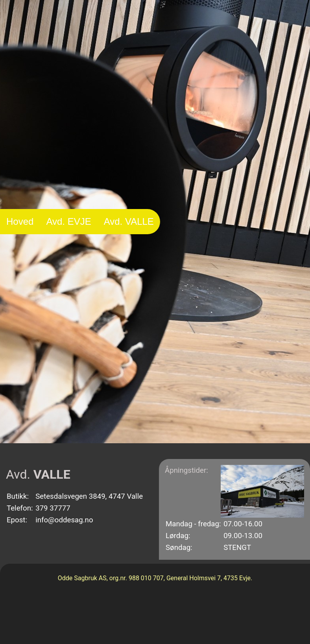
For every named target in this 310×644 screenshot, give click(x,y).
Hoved (20, 221)
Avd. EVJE (68, 221)
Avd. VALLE (129, 221)
